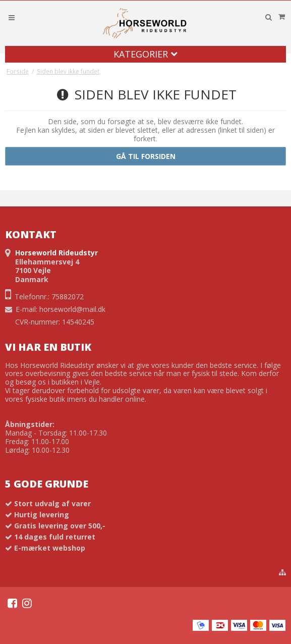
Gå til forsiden (146, 156)
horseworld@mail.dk (72, 309)
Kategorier (145, 54)
